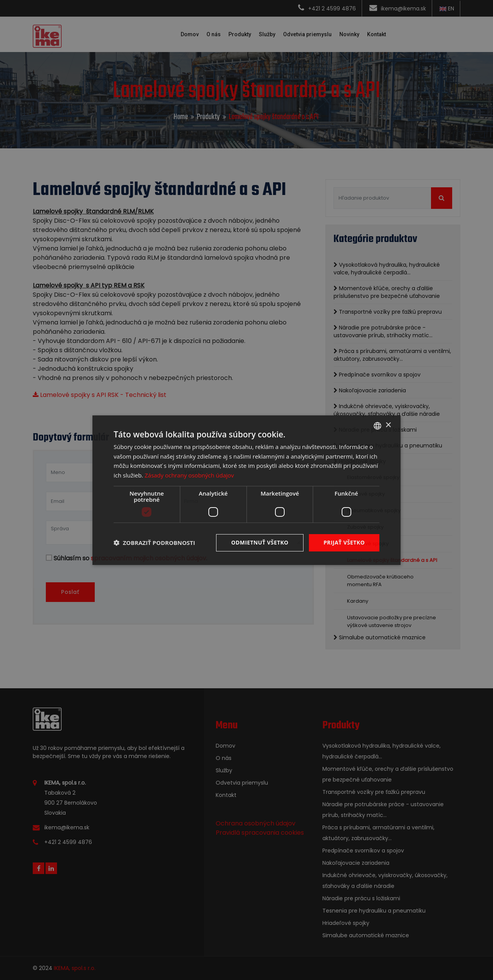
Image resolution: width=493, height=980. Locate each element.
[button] (154, 543)
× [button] (388, 425)
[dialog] (246, 490)
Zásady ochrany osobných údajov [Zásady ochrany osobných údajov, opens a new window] (189, 475)
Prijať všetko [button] (344, 542)
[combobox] (377, 425)
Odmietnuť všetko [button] (260, 542)
